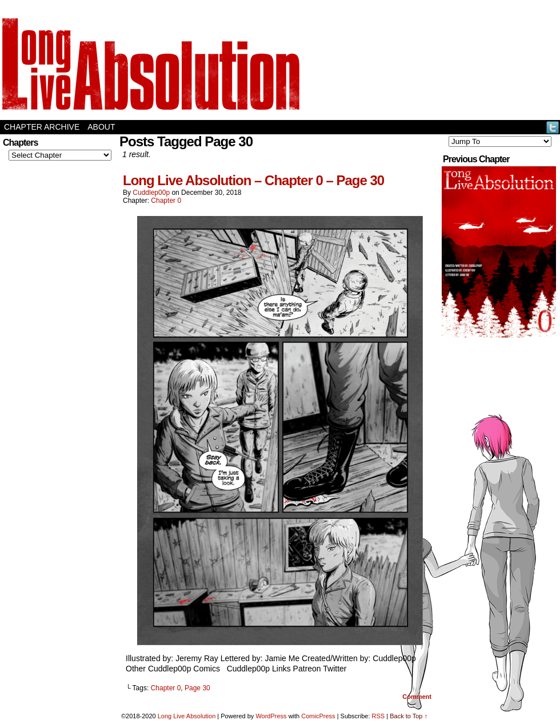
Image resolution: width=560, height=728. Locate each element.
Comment (417, 697)
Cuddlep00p (151, 193)
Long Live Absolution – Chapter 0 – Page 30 (253, 180)
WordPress (271, 716)
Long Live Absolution (187, 716)
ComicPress (318, 716)
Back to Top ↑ (409, 716)
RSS (379, 716)
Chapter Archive (42, 127)
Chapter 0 (166, 201)
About (101, 127)
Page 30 (197, 688)
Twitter (553, 127)
